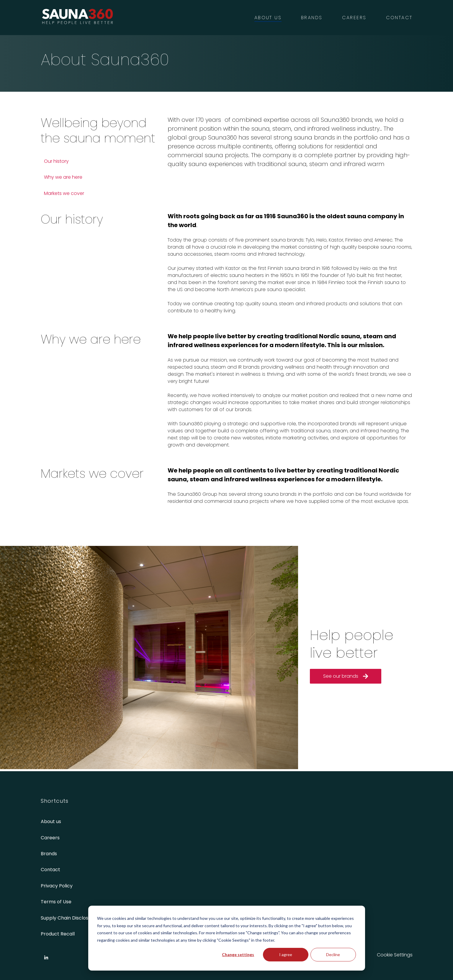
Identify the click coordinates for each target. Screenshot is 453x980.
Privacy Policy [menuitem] (57, 886)
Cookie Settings (395, 955)
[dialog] (227, 938)
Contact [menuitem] (50, 870)
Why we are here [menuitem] (63, 177)
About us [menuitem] (51, 821)
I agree (286, 954)
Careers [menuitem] (50, 838)
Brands (312, 18)
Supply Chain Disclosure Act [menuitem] (73, 918)
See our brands (346, 676)
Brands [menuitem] (49, 854)
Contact (399, 18)
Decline (333, 954)
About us (268, 18)
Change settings (238, 954)
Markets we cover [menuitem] (64, 193)
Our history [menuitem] (56, 161)
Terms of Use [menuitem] (56, 902)
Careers (354, 18)
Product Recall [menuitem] (58, 934)
